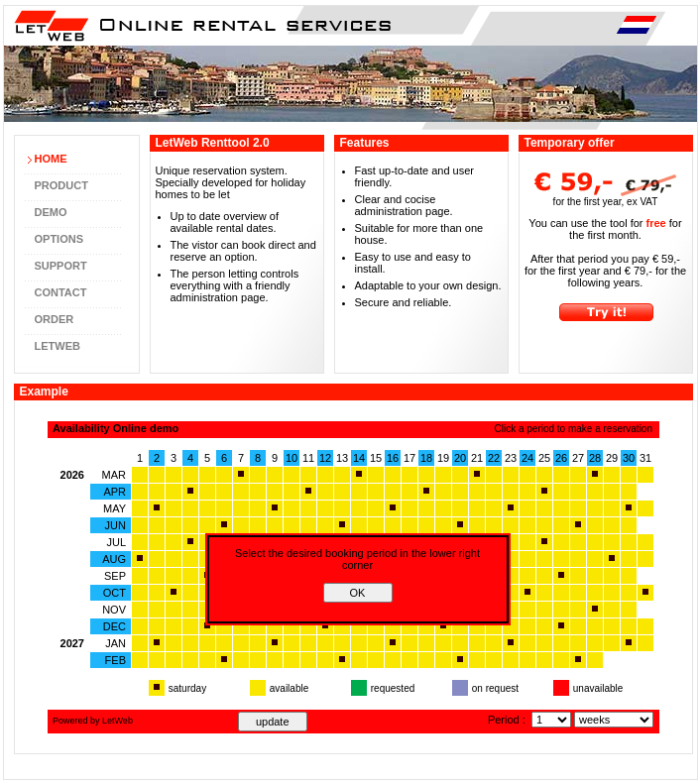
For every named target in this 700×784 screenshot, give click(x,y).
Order (55, 319)
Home (51, 159)
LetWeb (58, 346)
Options (59, 239)
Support (61, 266)
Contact (61, 292)
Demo (51, 212)
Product (61, 185)
